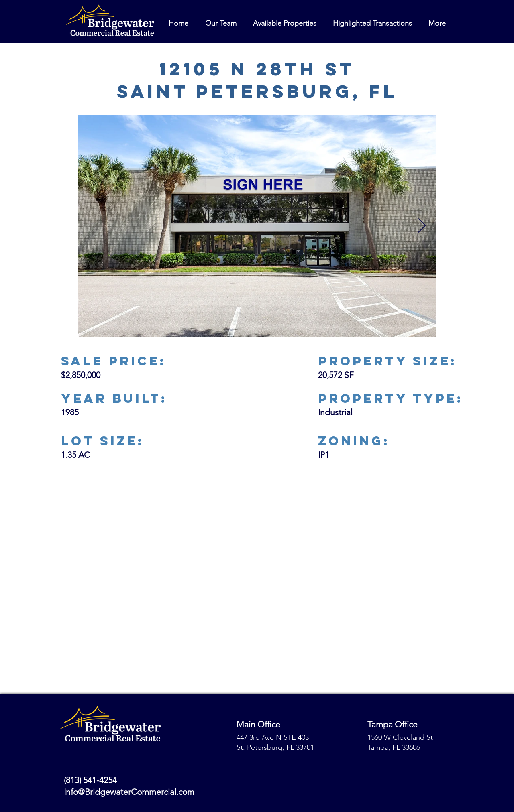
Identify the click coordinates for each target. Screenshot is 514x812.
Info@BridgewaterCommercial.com (129, 792)
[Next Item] (422, 226)
